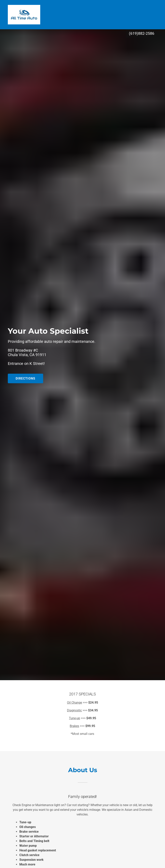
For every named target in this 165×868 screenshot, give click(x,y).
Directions (25, 378)
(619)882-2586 (142, 33)
